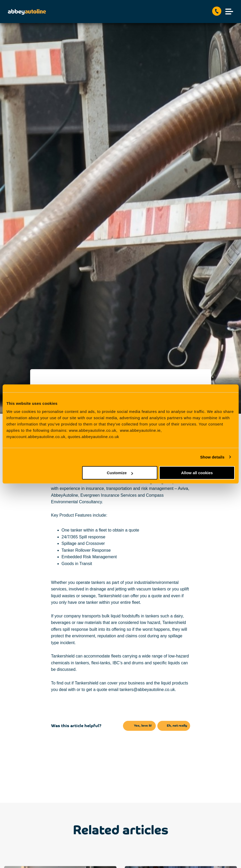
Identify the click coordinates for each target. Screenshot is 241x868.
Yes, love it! (143, 726)
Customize (120, 473)
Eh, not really (177, 726)
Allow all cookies (197, 473)
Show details (212, 457)
